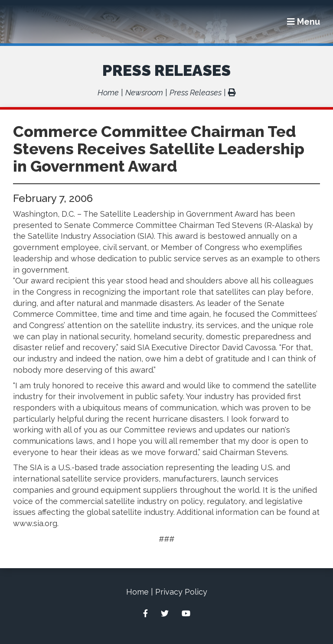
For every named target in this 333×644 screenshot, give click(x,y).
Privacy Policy (181, 592)
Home (108, 93)
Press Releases (166, 70)
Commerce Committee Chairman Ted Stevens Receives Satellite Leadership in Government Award (159, 149)
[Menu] (304, 22)
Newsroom (144, 93)
